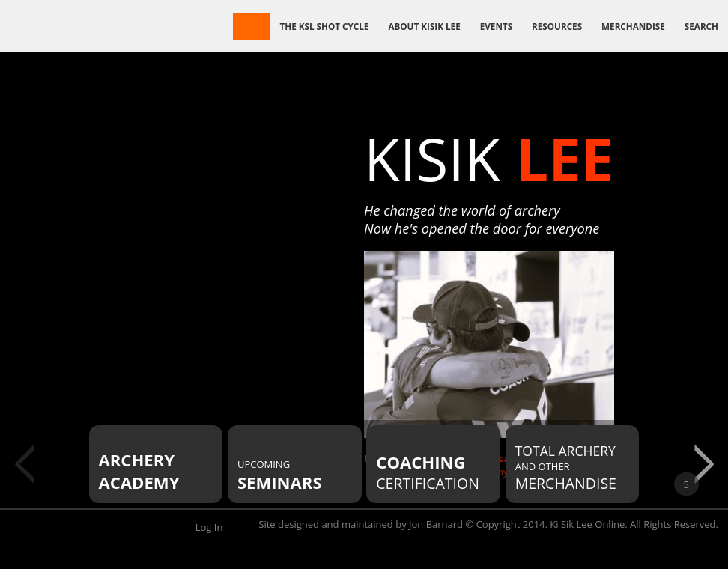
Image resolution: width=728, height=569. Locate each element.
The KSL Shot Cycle (324, 26)
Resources (557, 26)
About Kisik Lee (424, 26)
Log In (209, 527)
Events (496, 26)
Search (701, 26)
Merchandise (633, 26)
